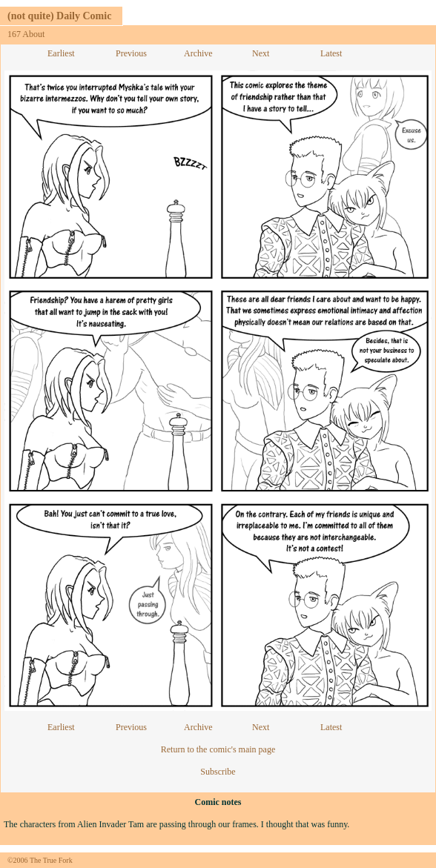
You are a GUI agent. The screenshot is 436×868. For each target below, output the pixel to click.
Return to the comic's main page (218, 749)
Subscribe (218, 772)
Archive (198, 53)
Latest (331, 53)
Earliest (61, 53)
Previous (131, 53)
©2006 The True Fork (40, 860)
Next (261, 53)
